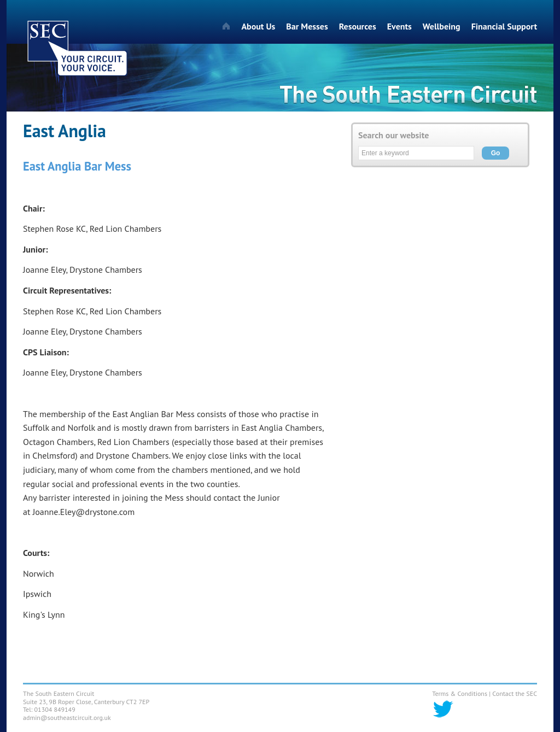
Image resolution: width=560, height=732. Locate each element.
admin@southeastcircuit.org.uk (67, 718)
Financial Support (504, 26)
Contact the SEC (515, 693)
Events (399, 26)
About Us (258, 26)
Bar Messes (307, 26)
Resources (358, 26)
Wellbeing (442, 26)
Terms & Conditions (460, 693)
